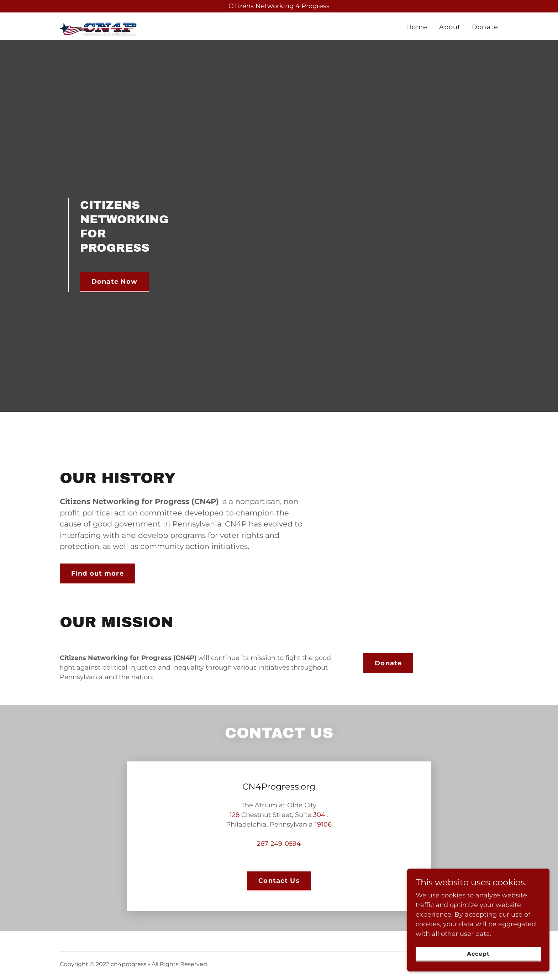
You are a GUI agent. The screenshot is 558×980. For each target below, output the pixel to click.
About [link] (450, 27)
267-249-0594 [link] (279, 844)
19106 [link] (323, 824)
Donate (388, 663)
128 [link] (235, 815)
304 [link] (319, 815)
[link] (99, 25)
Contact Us (279, 881)
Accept (478, 954)
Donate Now (114, 282)
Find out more (98, 573)
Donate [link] (485, 27)
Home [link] (417, 27)
